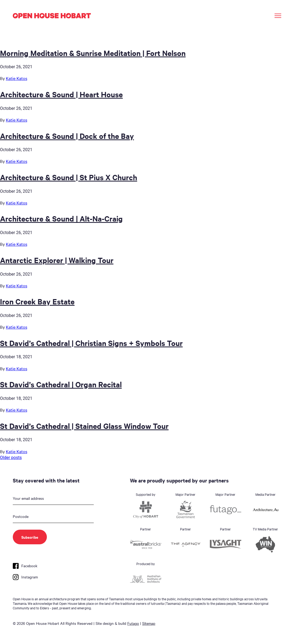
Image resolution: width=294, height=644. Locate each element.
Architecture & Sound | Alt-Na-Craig (61, 218)
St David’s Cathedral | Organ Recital (61, 384)
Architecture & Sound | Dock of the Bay (67, 136)
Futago (133, 623)
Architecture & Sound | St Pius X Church (69, 177)
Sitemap (149, 623)
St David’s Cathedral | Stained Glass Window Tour (84, 426)
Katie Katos (17, 78)
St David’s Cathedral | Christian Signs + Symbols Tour (91, 343)
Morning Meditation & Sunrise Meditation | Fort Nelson (93, 53)
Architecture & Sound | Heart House (61, 94)
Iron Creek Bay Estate (37, 301)
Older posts (11, 458)
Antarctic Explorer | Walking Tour (57, 260)
